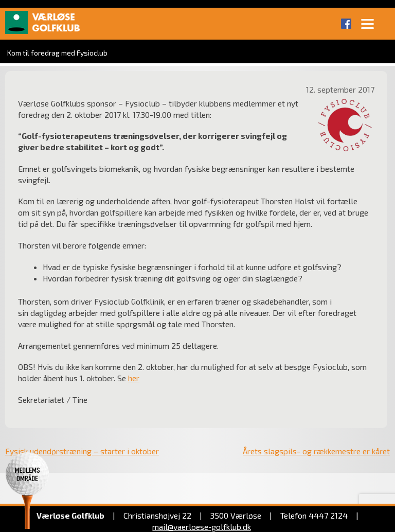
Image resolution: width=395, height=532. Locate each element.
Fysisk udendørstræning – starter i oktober (82, 451)
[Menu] (368, 23)
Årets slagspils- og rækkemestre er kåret (316, 451)
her (134, 378)
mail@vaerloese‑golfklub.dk (201, 527)
